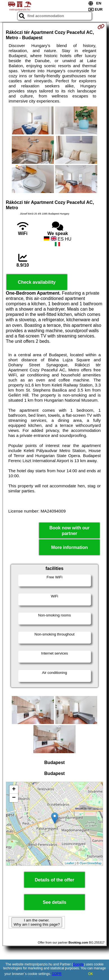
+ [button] (14, 790)
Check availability (37, 282)
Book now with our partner (70, 530)
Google (78, 964)
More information (70, 547)
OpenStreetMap (91, 863)
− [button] (14, 798)
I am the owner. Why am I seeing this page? (37, 922)
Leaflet (69, 863)
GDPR (57, 974)
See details (54, 902)
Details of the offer (54, 880)
